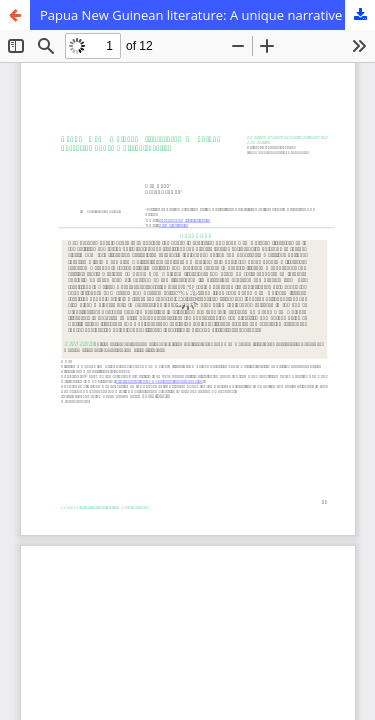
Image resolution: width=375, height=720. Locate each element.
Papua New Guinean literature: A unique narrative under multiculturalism (207, 15)
